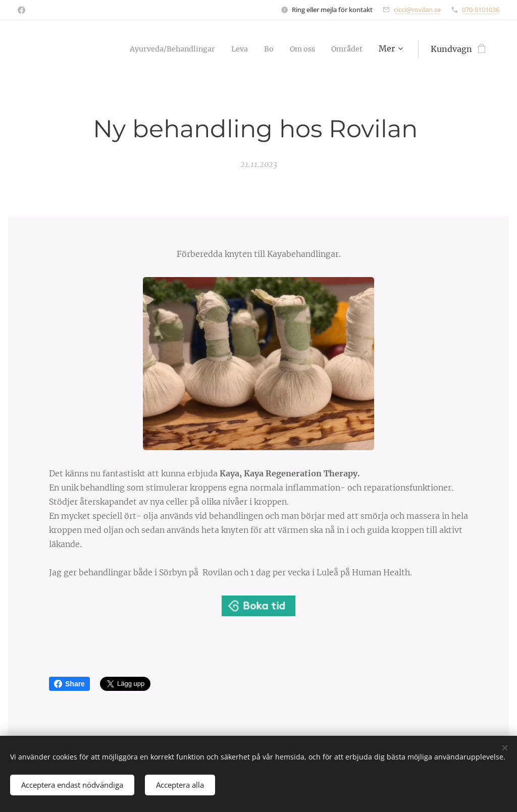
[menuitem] (211, 49)
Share (69, 684)
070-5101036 (481, 10)
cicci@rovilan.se (417, 10)
